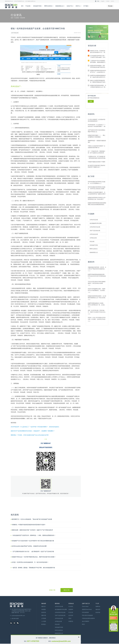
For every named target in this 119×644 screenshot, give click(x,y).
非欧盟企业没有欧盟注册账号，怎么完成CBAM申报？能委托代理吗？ (97, 193)
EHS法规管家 (85, 612)
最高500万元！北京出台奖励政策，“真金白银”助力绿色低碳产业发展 (32, 519)
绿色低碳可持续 (38, 6)
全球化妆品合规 (94, 234)
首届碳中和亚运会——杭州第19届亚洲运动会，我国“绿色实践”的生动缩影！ (34, 557)
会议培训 (71, 615)
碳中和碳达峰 (15, 33)
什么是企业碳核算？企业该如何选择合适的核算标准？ (97, 120)
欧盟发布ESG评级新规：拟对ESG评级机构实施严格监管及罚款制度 (98, 66)
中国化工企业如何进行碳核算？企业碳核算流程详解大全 (97, 147)
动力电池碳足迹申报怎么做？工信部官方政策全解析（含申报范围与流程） (98, 57)
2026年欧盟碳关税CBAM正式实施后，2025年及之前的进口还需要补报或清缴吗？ (97, 188)
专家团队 (44, 609)
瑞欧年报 (44, 615)
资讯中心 (79, 6)
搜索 (110, 6)
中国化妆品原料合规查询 (88, 618)
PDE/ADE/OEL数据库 (87, 615)
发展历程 (44, 612)
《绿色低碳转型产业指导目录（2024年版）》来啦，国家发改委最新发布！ (34, 535)
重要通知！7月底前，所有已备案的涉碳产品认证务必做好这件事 (30, 435)
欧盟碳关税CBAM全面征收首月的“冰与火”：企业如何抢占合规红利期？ (98, 71)
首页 (22, 6)
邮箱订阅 (52, 590)
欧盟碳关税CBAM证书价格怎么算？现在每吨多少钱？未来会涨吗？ (97, 198)
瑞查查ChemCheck (87, 609)
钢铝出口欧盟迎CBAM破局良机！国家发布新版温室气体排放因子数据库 (98, 81)
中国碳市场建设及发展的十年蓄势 (97, 162)
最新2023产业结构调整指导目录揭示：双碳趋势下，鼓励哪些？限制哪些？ (33, 431)
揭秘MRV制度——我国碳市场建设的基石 (97, 141)
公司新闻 (44, 618)
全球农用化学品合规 (95, 227)
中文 (98, 1)
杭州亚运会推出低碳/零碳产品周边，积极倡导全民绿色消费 (29, 546)
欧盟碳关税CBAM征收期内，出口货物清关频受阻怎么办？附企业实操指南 (98, 86)
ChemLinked (85, 606)
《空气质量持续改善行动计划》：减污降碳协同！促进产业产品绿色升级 (33, 551)
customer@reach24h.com (61, 641)
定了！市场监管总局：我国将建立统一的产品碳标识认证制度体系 (97, 152)
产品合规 (28, 6)
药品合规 (92, 241)
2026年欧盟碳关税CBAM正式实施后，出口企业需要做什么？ (97, 183)
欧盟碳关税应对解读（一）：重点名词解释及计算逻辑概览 (97, 136)
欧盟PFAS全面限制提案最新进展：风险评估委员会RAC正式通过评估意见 (98, 76)
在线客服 (114, 618)
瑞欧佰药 (98, 609)
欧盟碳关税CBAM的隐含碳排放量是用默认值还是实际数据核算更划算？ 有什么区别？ (97, 204)
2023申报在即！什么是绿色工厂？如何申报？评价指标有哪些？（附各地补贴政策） (35, 427)
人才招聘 (44, 621)
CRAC (70, 618)
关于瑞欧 (86, 6)
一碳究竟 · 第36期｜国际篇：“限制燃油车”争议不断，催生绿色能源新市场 (33, 568)
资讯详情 (23, 18)
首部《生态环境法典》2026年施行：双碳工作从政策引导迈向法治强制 (97, 311)
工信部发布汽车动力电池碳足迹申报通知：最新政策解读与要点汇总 (98, 62)
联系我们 (44, 624)
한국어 (113, 1)
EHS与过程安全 (49, 6)
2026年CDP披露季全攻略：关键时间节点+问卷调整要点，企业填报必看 (97, 290)
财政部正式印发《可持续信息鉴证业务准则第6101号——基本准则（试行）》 (98, 52)
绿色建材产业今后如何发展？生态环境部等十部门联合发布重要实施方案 (33, 541)
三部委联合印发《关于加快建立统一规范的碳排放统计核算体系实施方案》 (97, 157)
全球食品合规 (93, 238)
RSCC (83, 624)
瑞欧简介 (44, 606)
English (103, 1)
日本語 (108, 1)
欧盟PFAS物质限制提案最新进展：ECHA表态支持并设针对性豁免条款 (97, 275)
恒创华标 (98, 612)
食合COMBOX (86, 621)
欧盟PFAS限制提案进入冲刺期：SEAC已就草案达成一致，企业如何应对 (97, 304)
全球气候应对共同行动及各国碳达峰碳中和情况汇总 (97, 131)
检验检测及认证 (60, 6)
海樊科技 (98, 606)
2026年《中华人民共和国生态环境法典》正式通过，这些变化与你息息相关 (97, 318)
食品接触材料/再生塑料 (96, 223)
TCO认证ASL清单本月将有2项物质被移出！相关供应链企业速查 (97, 282)
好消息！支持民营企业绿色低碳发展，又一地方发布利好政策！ (30, 562)
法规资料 (71, 609)
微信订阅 (67, 590)
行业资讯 (17, 18)
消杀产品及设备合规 (95, 231)
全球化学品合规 (94, 220)
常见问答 (71, 612)
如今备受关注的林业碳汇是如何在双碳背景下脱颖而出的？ (97, 166)
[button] (106, 39)
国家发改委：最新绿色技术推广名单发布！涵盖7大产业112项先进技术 (32, 530)
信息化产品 (70, 6)
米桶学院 (71, 621)
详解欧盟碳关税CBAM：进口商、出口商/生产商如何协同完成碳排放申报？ (97, 268)
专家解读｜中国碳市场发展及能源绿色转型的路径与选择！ (29, 525)
